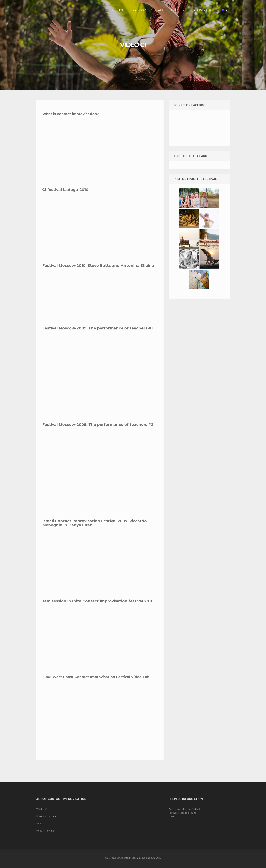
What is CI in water (47, 816)
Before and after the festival (184, 809)
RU (226, 10)
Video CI (41, 823)
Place (159, 10)
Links (171, 816)
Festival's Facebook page (182, 813)
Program (140, 10)
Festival (119, 10)
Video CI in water (46, 831)
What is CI (42, 809)
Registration (204, 10)
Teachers (179, 10)
